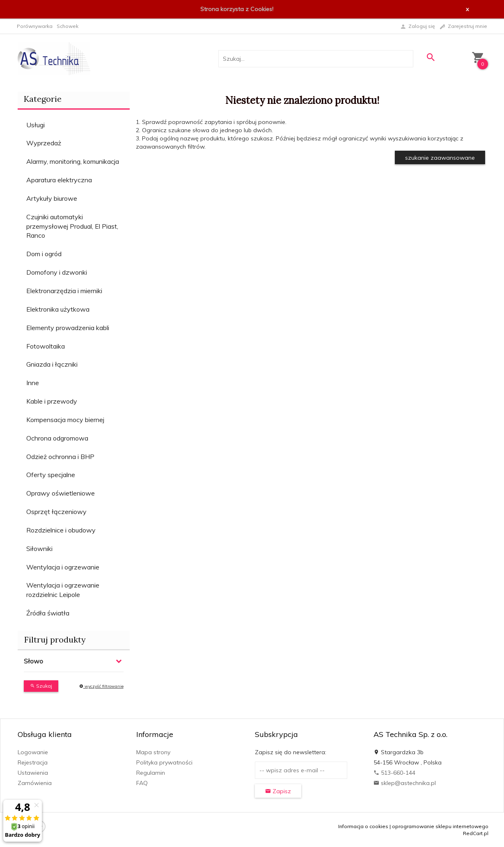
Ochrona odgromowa (57, 438)
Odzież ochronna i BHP (60, 457)
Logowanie (33, 752)
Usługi (36, 125)
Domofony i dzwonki (57, 272)
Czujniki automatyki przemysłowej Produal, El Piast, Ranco (72, 226)
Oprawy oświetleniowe (61, 493)
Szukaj (41, 686)
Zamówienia (35, 783)
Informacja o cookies (363, 826)
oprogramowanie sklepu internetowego (440, 826)
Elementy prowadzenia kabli (68, 328)
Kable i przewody (52, 401)
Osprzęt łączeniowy (56, 512)
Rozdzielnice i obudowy (61, 530)
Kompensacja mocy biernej (65, 420)
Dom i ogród (44, 254)
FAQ (142, 783)
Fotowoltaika (46, 346)
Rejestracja (33, 762)
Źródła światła (48, 613)
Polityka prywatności (164, 762)
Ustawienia (33, 773)
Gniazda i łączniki (52, 364)
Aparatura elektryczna (59, 180)
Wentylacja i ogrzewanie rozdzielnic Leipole (63, 590)
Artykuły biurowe (52, 198)
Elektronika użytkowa (58, 309)
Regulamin (151, 773)
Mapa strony (153, 752)
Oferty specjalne (51, 475)
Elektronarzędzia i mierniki (64, 291)
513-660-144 (394, 773)
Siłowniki (39, 549)
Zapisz (278, 791)
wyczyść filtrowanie (101, 686)
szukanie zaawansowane (440, 158)
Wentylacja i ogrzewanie (63, 567)
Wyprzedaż (44, 143)
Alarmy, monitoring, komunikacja (73, 161)
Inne (33, 383)
